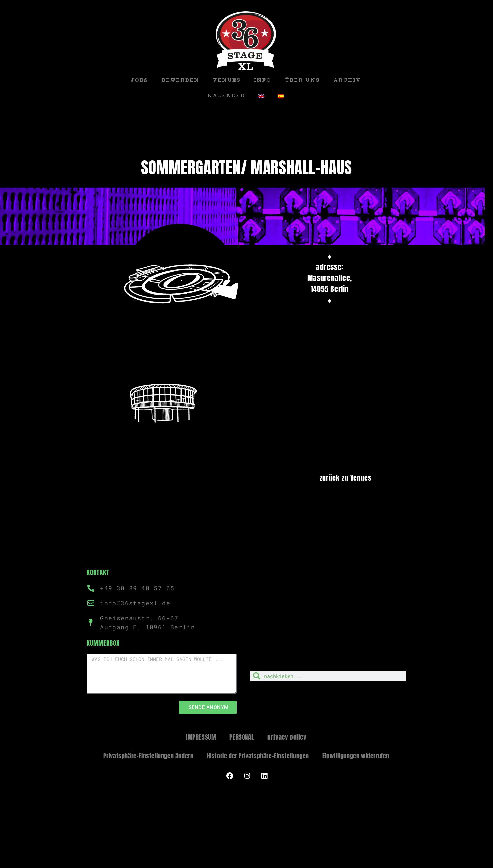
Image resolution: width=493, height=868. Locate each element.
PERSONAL (242, 737)
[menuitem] (261, 96)
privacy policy (287, 737)
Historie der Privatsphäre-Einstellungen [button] (258, 756)
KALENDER (226, 96)
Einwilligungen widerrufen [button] (356, 756)
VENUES (227, 81)
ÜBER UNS (302, 81)
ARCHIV (347, 81)
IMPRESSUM (201, 737)
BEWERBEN (180, 81)
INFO (263, 81)
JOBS (140, 81)
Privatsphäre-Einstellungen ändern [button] (149, 756)
